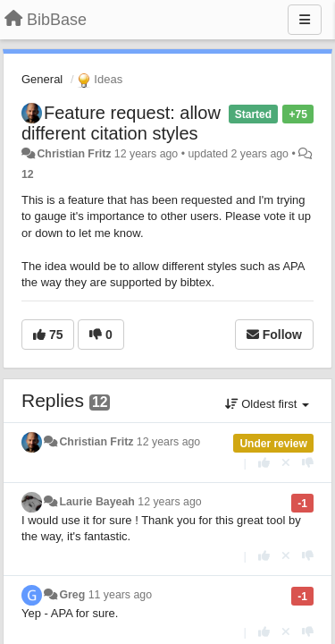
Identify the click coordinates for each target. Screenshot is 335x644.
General (42, 79)
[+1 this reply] (264, 463)
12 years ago (168, 442)
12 (28, 174)
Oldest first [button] (267, 404)
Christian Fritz (74, 154)
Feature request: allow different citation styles (121, 123)
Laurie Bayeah (96, 502)
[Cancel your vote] (286, 463)
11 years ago (120, 595)
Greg (72, 595)
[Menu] (305, 20)
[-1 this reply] (308, 463)
